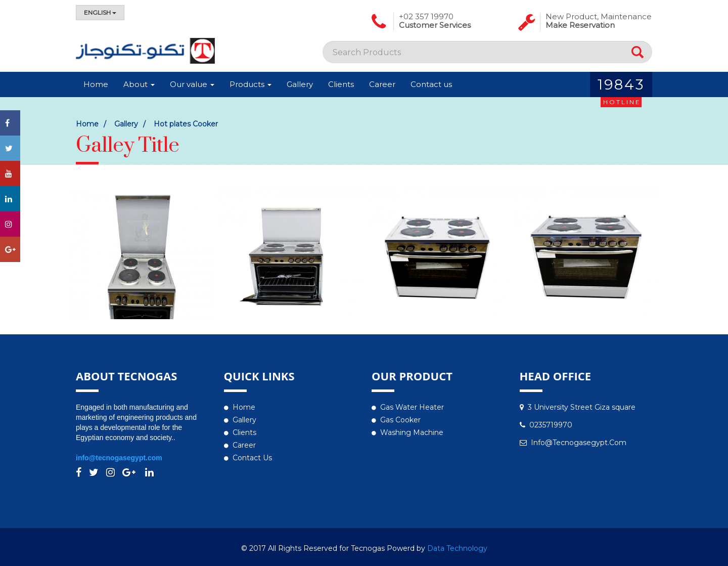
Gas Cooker (400, 420)
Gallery (300, 84)
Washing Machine (412, 432)
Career (382, 84)
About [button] (139, 84)
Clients (341, 84)
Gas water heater (412, 407)
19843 (621, 86)
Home (96, 84)
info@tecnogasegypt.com (119, 458)
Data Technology (457, 548)
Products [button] (251, 84)
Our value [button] (192, 84)
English (100, 12)
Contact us (431, 84)
